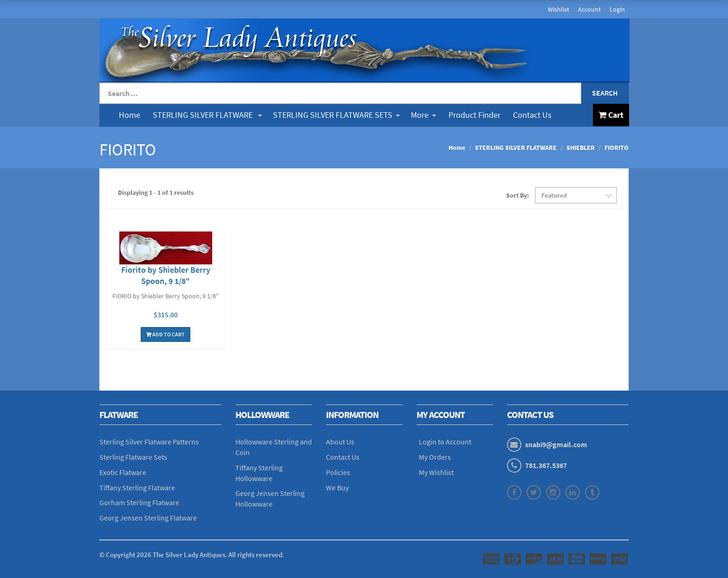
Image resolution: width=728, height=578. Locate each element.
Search (605, 93)
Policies (338, 472)
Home (130, 115)
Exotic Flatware (123, 472)
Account (589, 9)
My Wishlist (436, 472)
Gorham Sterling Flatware (139, 502)
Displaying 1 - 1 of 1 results (156, 193)
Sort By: (517, 195)
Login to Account (445, 442)
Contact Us (532, 115)
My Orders (435, 457)
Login (617, 9)
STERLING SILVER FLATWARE (207, 115)
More (423, 115)
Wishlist (559, 9)
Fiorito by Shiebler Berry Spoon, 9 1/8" (166, 275)
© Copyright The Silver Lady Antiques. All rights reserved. (192, 555)
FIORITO (617, 148)
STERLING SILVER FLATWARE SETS (336, 115)
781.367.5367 (546, 465)
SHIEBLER (581, 148)
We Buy (337, 488)
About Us (340, 442)
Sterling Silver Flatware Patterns (149, 442)
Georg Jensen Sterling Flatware (148, 518)
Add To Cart (166, 334)
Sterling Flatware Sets (133, 457)
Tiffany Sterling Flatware (137, 488)
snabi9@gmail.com (556, 444)
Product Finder (474, 115)
